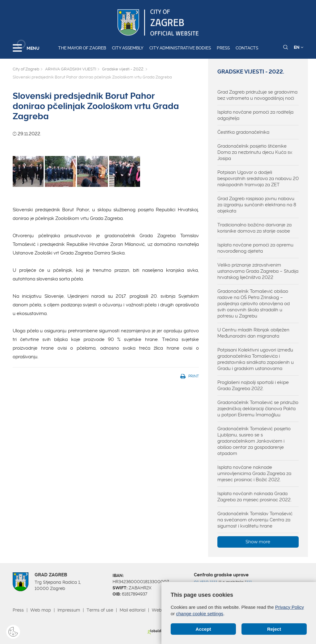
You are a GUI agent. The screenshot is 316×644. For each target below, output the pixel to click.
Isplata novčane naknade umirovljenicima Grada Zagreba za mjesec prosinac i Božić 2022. (254, 474)
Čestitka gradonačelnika (243, 132)
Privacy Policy (290, 607)
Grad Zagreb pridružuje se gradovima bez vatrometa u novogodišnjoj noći (257, 95)
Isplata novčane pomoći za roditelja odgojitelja (255, 115)
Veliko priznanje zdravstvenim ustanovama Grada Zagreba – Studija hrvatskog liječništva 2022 (258, 271)
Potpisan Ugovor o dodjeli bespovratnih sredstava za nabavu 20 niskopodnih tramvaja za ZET (258, 179)
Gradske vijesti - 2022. (123, 69)
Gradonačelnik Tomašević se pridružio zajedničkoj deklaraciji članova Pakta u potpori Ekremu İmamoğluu (258, 409)
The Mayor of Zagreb (82, 48)
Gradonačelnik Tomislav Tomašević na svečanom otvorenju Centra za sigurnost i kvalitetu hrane (255, 520)
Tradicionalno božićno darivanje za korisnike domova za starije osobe (254, 228)
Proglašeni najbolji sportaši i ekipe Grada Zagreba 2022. (253, 385)
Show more (258, 542)
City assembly (128, 48)
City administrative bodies (180, 48)
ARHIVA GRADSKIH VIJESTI (71, 69)
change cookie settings (200, 614)
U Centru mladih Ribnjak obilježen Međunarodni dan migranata (253, 333)
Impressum (69, 610)
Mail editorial (132, 610)
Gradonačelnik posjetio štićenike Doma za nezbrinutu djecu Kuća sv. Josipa (255, 152)
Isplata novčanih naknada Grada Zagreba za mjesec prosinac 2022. (254, 497)
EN (299, 47)
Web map (41, 610)
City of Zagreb (26, 69)
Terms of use (100, 610)
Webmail (161, 610)
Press (223, 48)
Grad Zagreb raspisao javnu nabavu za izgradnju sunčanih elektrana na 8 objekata (257, 205)
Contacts (247, 48)
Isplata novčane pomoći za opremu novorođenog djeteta (255, 248)
